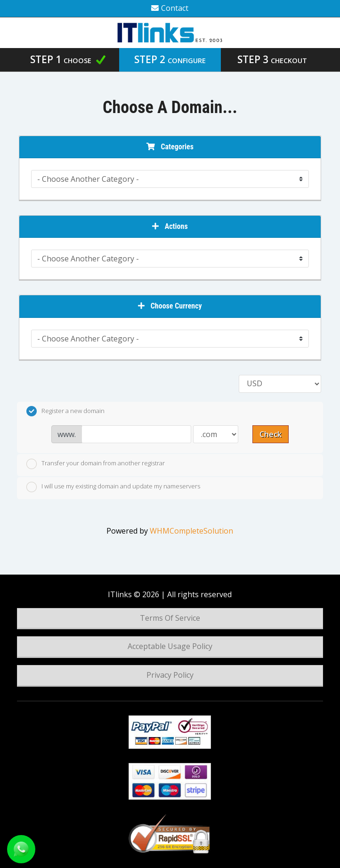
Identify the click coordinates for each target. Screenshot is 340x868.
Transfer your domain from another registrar (96, 464)
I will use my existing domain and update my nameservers (113, 487)
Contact (170, 8)
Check (271, 434)
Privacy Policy (170, 675)
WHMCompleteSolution (191, 531)
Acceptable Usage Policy (170, 646)
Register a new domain (65, 411)
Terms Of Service (170, 618)
